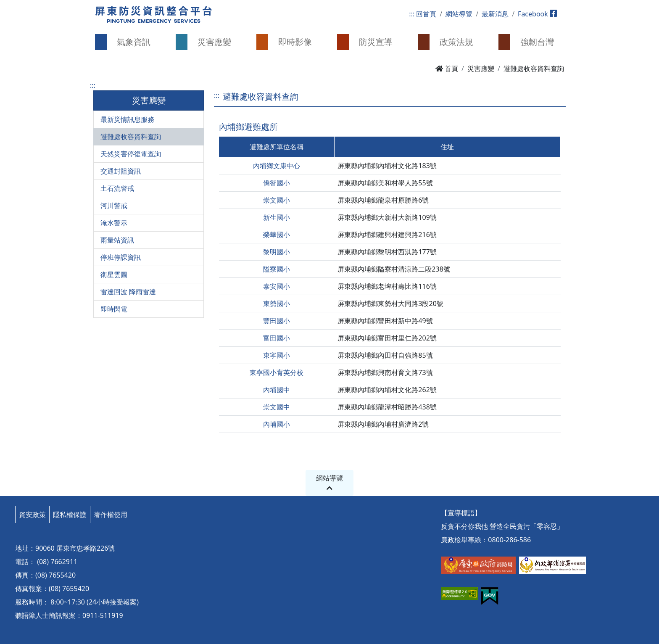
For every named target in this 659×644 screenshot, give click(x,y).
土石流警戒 (117, 188)
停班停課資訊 (121, 257)
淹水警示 (114, 223)
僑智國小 (277, 183)
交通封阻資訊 (121, 171)
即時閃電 (114, 309)
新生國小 (277, 217)
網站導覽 (459, 14)
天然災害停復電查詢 (131, 154)
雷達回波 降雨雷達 (128, 292)
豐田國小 (277, 321)
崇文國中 (277, 407)
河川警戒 (114, 206)
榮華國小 (277, 235)
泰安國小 (277, 286)
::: (412, 14)
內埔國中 (277, 390)
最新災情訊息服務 (127, 119)
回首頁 (426, 14)
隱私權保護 (70, 515)
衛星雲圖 (114, 274)
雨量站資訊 (117, 240)
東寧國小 (277, 355)
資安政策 (32, 515)
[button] (128, 42)
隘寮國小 (277, 269)
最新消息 (495, 14)
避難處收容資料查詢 (131, 137)
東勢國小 (277, 304)
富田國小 (277, 338)
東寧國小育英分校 (277, 372)
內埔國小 (277, 424)
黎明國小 (277, 252)
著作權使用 (111, 515)
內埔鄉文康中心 (277, 166)
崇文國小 (277, 200)
